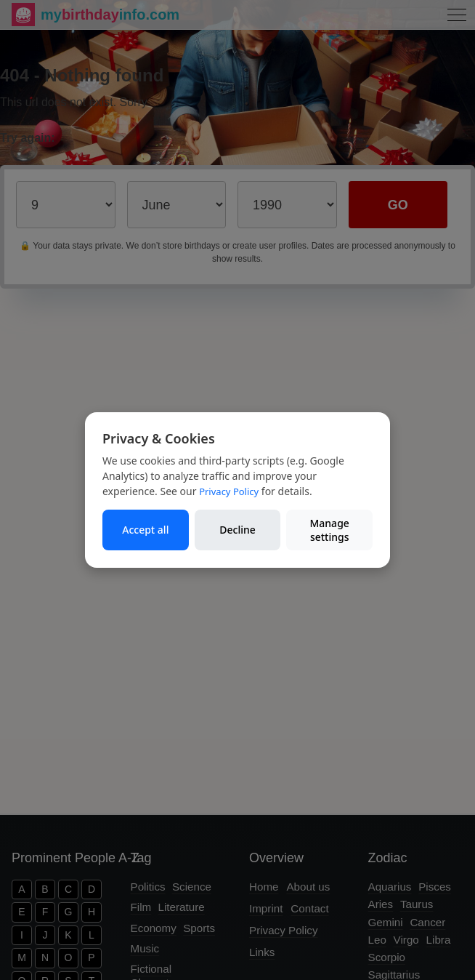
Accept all (145, 530)
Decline (238, 530)
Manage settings (329, 530)
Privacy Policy (229, 491)
